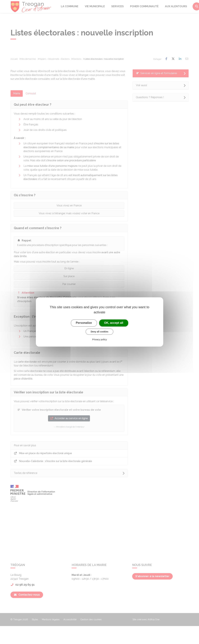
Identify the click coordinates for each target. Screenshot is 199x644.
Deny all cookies (100, 332)
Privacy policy (100, 340)
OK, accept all (114, 323)
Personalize (84, 323)
